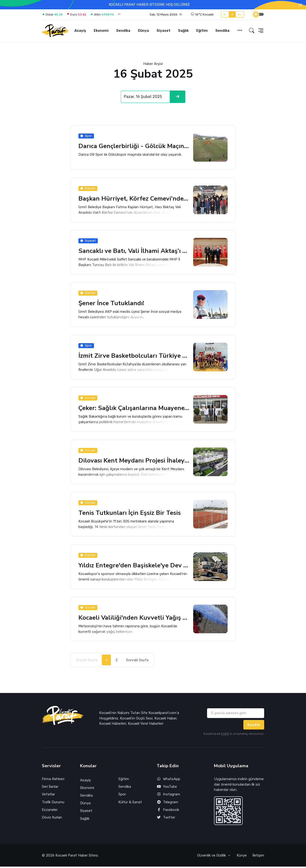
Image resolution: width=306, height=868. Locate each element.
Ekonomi (101, 31)
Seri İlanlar (50, 788)
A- (225, 14)
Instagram (168, 796)
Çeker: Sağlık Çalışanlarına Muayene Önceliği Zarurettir (134, 409)
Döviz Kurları (52, 819)
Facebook (168, 811)
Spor (122, 796)
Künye (242, 857)
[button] (166, 15)
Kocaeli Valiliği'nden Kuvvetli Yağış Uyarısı (134, 619)
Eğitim (202, 31)
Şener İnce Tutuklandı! (112, 304)
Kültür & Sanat (130, 803)
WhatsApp (168, 780)
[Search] (145, 97)
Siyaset (164, 31)
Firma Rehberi (53, 780)
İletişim (258, 857)
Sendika (123, 31)
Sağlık (183, 31)
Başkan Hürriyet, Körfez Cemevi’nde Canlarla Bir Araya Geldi (134, 199)
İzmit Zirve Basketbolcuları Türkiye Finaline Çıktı (134, 356)
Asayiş (80, 31)
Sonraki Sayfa (137, 661)
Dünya (143, 31)
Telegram (167, 803)
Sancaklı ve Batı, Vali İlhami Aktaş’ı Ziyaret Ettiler (134, 251)
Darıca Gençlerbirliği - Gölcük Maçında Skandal (134, 146)
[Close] (300, 5)
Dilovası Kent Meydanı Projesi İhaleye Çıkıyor (134, 461)
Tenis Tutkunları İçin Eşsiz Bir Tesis (131, 514)
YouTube (167, 788)
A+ (240, 14)
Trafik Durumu (53, 803)
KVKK (225, 735)
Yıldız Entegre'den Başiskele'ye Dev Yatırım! (134, 567)
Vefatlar (48, 796)
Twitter (166, 819)
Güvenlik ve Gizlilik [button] (212, 857)
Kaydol (254, 726)
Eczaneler (50, 811)
